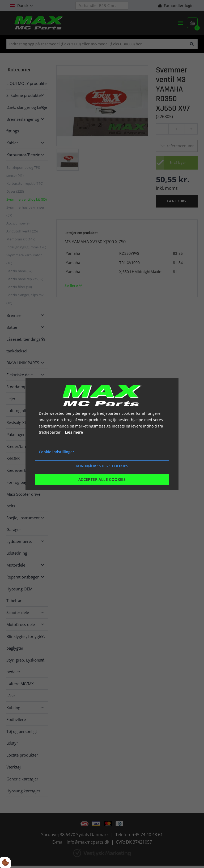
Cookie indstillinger (56, 452)
